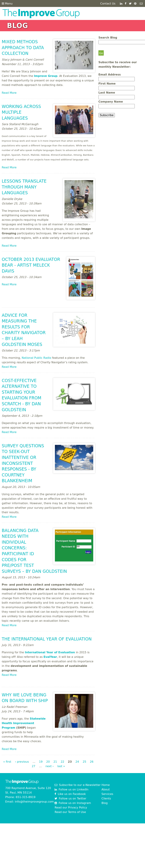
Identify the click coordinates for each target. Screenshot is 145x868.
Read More (9, 93)
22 (62, 762)
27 (33, 766)
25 (84, 762)
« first (7, 762)
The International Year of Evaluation (47, 639)
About (106, 789)
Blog (104, 803)
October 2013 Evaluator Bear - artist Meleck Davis (31, 265)
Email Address (110, 75)
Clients (106, 798)
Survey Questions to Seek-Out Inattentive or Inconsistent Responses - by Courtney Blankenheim (23, 463)
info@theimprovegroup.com (34, 802)
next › (50, 766)
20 (48, 762)
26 (92, 762)
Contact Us (108, 4)
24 (77, 762)
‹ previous (22, 762)
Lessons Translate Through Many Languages (24, 187)
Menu (7, 4)
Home (106, 785)
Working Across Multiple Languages (21, 112)
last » (61, 766)
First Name (107, 84)
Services (107, 794)
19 (41, 762)
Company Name (111, 102)
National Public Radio (37, 358)
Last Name (107, 93)
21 (55, 762)
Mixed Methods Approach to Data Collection (23, 48)
